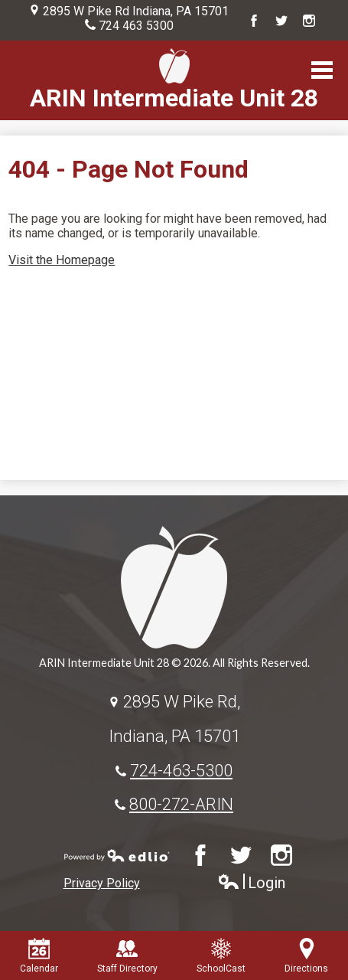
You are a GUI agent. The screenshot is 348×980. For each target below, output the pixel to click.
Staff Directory (127, 956)
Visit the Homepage (62, 260)
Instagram (309, 21)
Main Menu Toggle (322, 70)
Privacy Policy (102, 883)
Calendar (39, 956)
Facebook (254, 21)
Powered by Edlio (117, 855)
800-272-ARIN (181, 804)
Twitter (281, 21)
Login (251, 883)
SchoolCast (221, 956)
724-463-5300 (181, 770)
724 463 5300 (136, 26)
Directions (306, 956)
